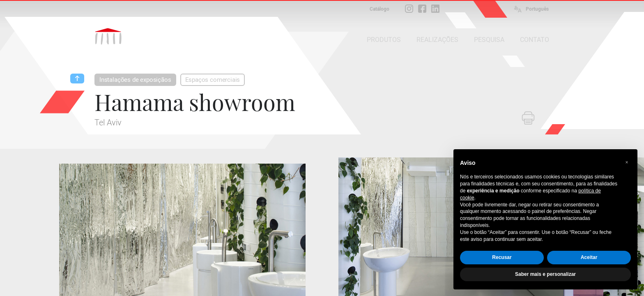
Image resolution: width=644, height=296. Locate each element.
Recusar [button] (502, 257)
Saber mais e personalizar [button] (545, 274)
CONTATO (535, 40)
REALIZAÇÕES (437, 40)
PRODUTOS (384, 40)
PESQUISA (489, 40)
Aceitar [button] (589, 257)
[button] (627, 162)
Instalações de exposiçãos (135, 80)
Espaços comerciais (213, 80)
